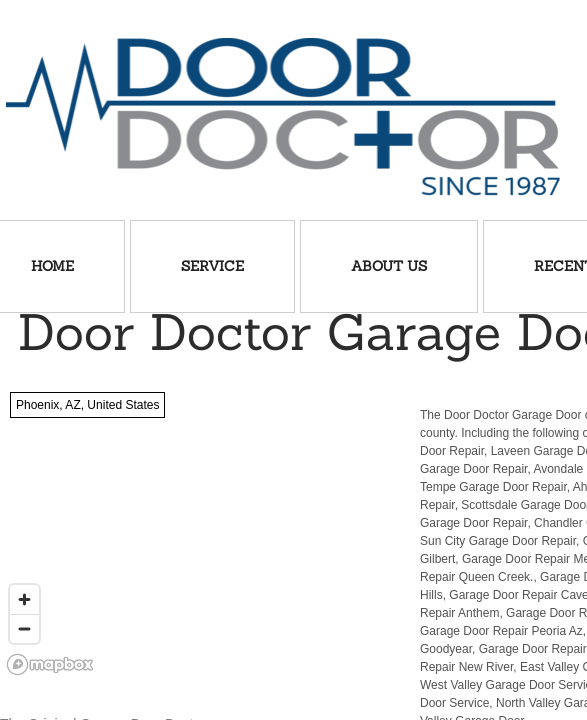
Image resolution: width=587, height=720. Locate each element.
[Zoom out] (24, 628)
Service (212, 266)
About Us (389, 266)
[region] (196, 532)
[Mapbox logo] (50, 664)
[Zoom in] (24, 599)
